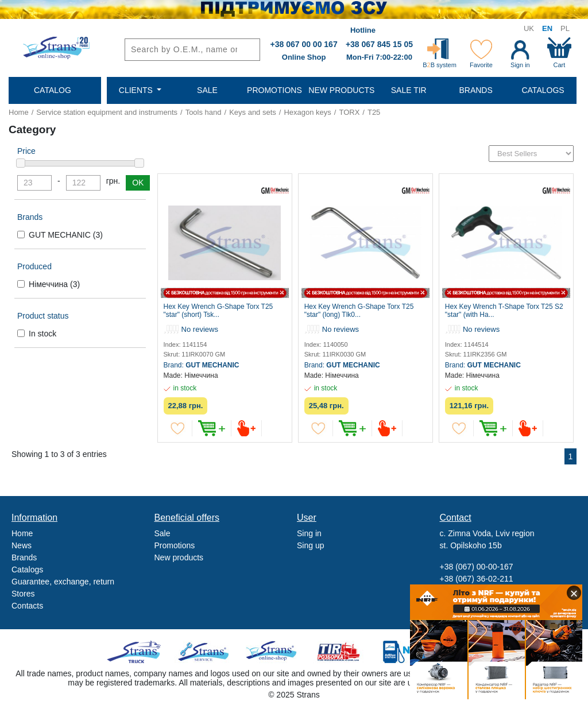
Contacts (27, 606)
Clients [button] (137, 90)
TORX (349, 112)
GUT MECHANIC (66, 235)
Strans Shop (272, 652)
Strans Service (205, 652)
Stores (23, 594)
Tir (339, 652)
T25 (374, 112)
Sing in (309, 533)
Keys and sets (253, 112)
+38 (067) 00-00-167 (477, 567)
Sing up (310, 545)
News (22, 545)
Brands (24, 557)
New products (179, 557)
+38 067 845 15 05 (379, 44)
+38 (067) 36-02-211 (477, 579)
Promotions (175, 545)
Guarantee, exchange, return (63, 582)
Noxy (406, 652)
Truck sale (138, 652)
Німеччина (54, 284)
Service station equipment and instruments (107, 112)
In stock (42, 334)
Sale (163, 533)
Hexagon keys (307, 112)
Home (19, 112)
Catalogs (27, 570)
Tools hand (204, 112)
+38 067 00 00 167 (304, 44)
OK (138, 183)
